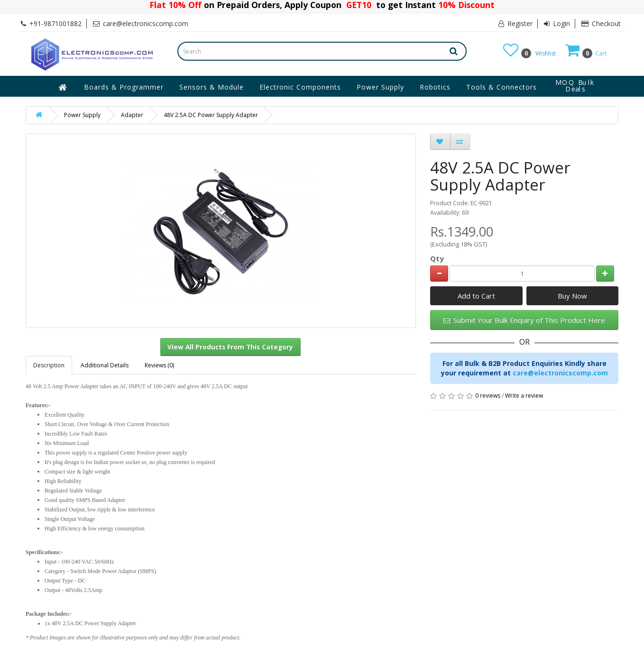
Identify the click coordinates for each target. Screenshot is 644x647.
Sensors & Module (212, 87)
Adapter (132, 115)
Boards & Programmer (124, 87)
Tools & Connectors (501, 87)
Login (557, 23)
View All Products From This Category (230, 347)
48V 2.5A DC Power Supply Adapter (211, 115)
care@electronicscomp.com (560, 373)
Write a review (524, 396)
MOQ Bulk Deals (575, 86)
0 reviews (488, 396)
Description (49, 365)
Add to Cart (476, 296)
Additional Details (105, 365)
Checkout (601, 23)
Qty (437, 258)
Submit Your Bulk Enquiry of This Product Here (524, 320)
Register (515, 23)
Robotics (435, 87)
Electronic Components (300, 87)
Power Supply (380, 87)
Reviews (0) (159, 365)
